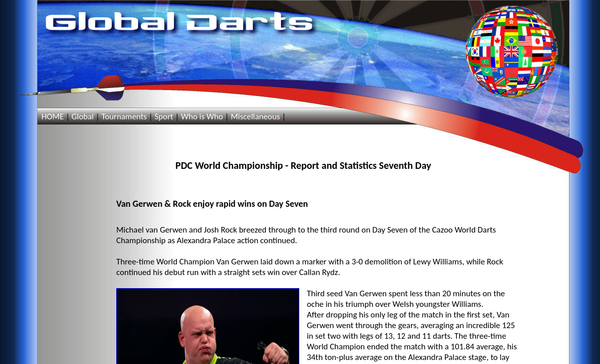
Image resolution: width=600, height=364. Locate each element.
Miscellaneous (255, 117)
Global (82, 117)
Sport (164, 117)
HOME (53, 117)
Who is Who (202, 117)
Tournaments (124, 117)
